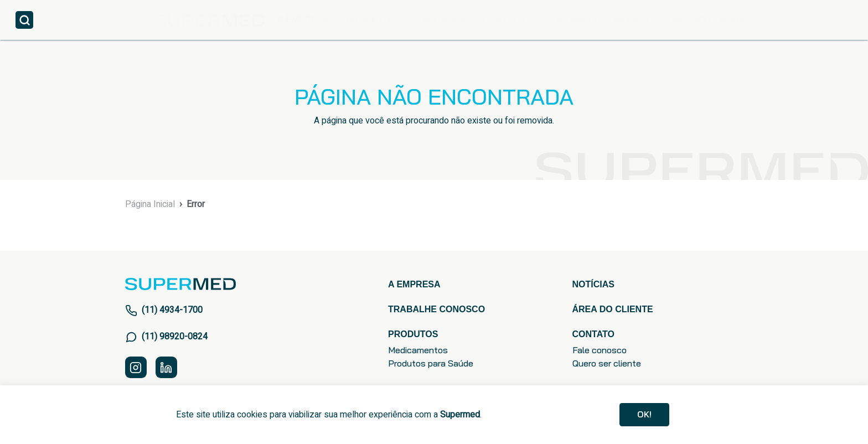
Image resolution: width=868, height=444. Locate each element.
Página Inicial (150, 204)
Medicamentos (418, 350)
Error (196, 204)
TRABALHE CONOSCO (600, 20)
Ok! (644, 414)
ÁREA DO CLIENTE (705, 20)
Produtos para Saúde (431, 363)
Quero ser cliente (607, 363)
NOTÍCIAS (444, 20)
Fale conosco (600, 350)
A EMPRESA (303, 20)
